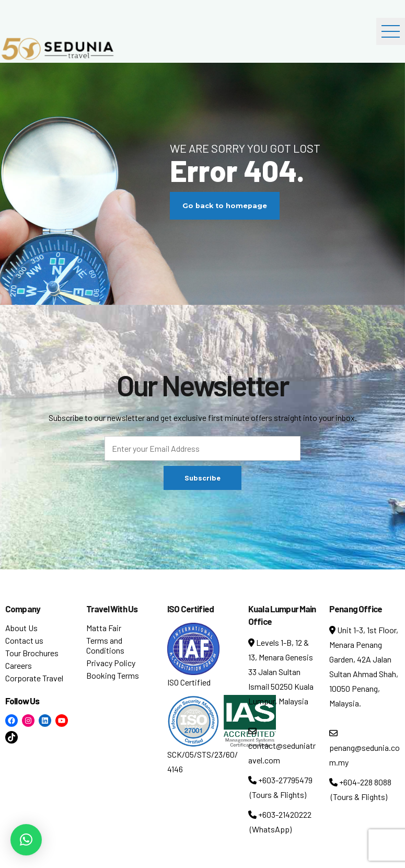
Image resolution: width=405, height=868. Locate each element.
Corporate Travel (34, 678)
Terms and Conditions (105, 645)
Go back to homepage (225, 206)
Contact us (24, 640)
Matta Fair (104, 628)
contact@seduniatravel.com (282, 746)
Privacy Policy (111, 663)
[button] (26, 840)
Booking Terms (113, 675)
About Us (21, 628)
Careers (19, 665)
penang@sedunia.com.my (364, 748)
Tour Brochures (32, 653)
